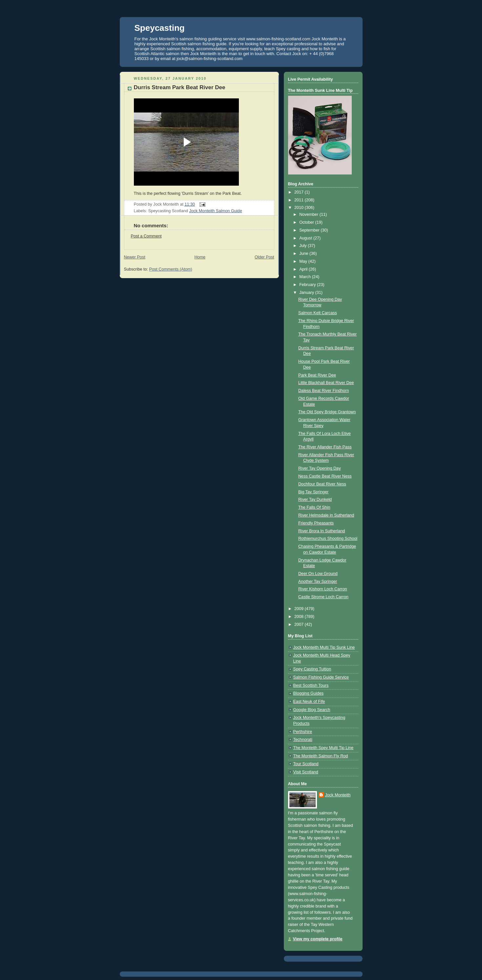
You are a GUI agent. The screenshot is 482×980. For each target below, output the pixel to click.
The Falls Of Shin (314, 507)
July (304, 246)
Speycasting (160, 28)
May (304, 261)
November (309, 214)
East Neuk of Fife (309, 702)
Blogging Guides (309, 693)
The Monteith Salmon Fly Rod (321, 756)
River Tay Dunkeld (315, 500)
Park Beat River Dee (317, 375)
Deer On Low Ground (318, 574)
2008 (300, 617)
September (310, 230)
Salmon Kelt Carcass (318, 313)
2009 (300, 609)
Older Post (264, 257)
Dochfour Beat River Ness (322, 484)
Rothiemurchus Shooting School (328, 539)
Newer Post (135, 257)
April (304, 269)
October (307, 222)
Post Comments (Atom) (171, 269)
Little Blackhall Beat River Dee (326, 383)
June (304, 254)
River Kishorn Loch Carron (323, 589)
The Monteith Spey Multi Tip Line (324, 748)
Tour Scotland (306, 764)
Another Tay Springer (318, 582)
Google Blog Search (312, 710)
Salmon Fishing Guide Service (321, 677)
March (306, 277)
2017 (300, 192)
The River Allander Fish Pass (325, 447)
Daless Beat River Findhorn (324, 391)
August (306, 238)
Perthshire (303, 732)
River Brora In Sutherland (322, 531)
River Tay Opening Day (319, 468)
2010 (300, 208)
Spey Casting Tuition (312, 669)
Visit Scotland (306, 772)
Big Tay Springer (313, 492)
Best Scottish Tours (311, 685)
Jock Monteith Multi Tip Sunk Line (324, 647)
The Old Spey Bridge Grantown (327, 412)
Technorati (303, 740)
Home (200, 257)
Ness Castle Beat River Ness (325, 476)
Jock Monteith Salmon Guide (215, 211)
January (307, 293)
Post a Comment (146, 236)
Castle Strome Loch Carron (323, 597)
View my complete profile (318, 939)
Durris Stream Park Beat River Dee (180, 87)
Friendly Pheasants (316, 523)
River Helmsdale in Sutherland (326, 515)
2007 (300, 624)
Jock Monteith (338, 795)
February (308, 285)
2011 (300, 200)
